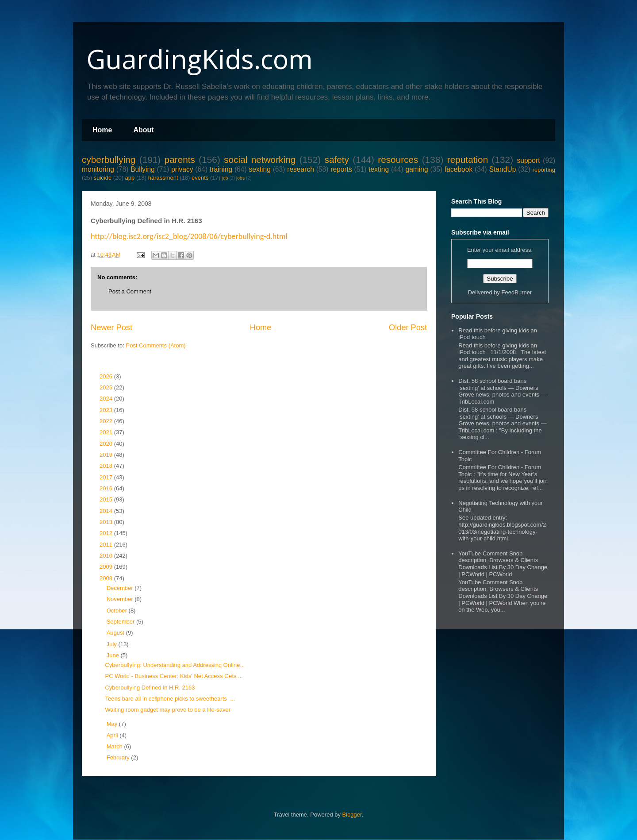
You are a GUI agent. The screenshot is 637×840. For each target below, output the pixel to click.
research (301, 169)
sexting (259, 169)
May (113, 724)
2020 (107, 444)
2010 (107, 556)
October (118, 611)
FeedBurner (517, 292)
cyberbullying (109, 160)
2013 (107, 522)
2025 (107, 387)
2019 (107, 455)
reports (341, 169)
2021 (107, 432)
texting (379, 169)
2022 (107, 421)
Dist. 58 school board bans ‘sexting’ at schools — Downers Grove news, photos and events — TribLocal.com (502, 391)
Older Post (408, 328)
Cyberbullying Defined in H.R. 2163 (150, 688)
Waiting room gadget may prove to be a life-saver (168, 710)
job (225, 178)
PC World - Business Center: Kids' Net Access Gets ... (174, 676)
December (121, 588)
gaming (416, 169)
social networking (260, 160)
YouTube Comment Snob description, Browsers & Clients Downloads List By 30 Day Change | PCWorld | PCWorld (503, 564)
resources (398, 160)
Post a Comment (130, 291)
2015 (107, 499)
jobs (240, 178)
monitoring (98, 169)
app (130, 178)
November (121, 599)
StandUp (503, 169)
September (121, 622)
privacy (182, 169)
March (115, 746)
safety (337, 160)
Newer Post (111, 328)
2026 (107, 376)
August (116, 633)
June (114, 655)
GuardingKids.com (200, 59)
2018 (107, 466)
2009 (107, 567)
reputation (468, 160)
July (113, 644)
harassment (163, 178)
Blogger (352, 815)
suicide (103, 178)
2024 (107, 399)
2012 (107, 533)
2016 (107, 488)
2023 (107, 410)
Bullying (143, 169)
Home (102, 130)
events (200, 178)
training (221, 169)
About (143, 130)
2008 (107, 578)
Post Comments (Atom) (156, 345)
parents (180, 160)
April (113, 735)
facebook (459, 169)
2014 (107, 511)
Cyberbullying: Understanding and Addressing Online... (175, 665)
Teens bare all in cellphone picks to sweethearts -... (170, 699)
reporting (544, 170)
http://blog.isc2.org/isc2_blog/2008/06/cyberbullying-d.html (189, 236)
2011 (107, 545)
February (119, 757)
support (528, 160)
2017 (107, 477)
